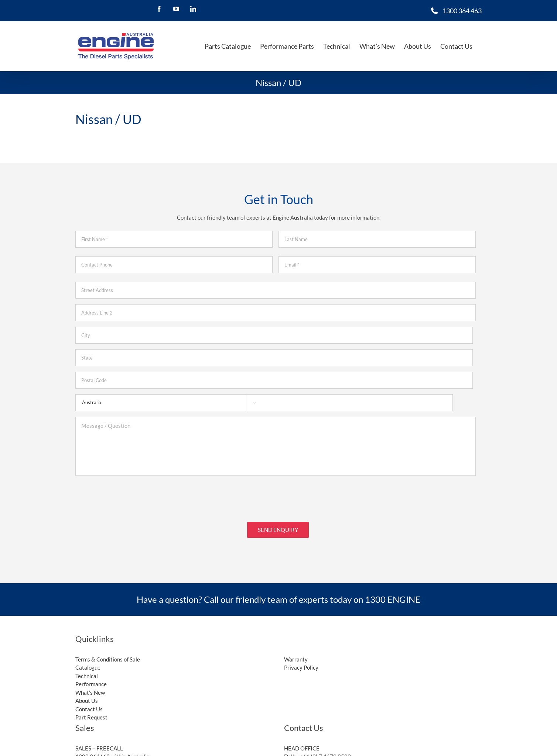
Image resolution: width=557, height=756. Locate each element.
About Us (87, 696)
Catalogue (88, 663)
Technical (87, 671)
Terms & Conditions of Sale (108, 654)
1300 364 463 (462, 11)
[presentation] (131, 496)
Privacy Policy (301, 663)
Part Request (91, 712)
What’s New (90, 688)
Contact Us (89, 704)
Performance (91, 679)
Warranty (296, 654)
